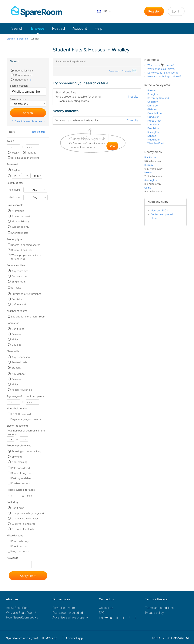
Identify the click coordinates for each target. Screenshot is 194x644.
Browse (38, 28)
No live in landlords (23, 529)
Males (15, 339)
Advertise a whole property (70, 617)
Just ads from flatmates (25, 518)
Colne (148, 188)
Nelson (148, 172)
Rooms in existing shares (26, 245)
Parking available (21, 478)
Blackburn (150, 157)
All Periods (18, 211)
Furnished (18, 299)
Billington (153, 94)
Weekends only (20, 227)
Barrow (151, 90)
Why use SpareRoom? (21, 613)
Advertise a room (64, 608)
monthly (31, 153)
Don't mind (18, 508)
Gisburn (152, 109)
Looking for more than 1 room (28, 317)
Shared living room (22, 473)
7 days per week (21, 216)
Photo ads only (20, 541)
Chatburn (153, 102)
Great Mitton (155, 113)
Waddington (154, 140)
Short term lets (20, 233)
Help (99, 28)
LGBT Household (21, 414)
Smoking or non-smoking (26, 451)
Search (17, 28)
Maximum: (14, 197)
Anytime (16, 170)
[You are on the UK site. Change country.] (104, 11)
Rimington (153, 132)
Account (80, 28)
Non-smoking (20, 462)
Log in (176, 11)
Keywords (12, 559)
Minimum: (14, 190)
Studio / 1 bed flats (22, 250)
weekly (16, 153)
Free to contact (20, 546)
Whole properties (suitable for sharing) (26, 257)
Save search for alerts (123, 71)
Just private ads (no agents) (28, 513)
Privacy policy (154, 613)
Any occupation (21, 357)
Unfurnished (19, 304)
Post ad (59, 28)
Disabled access (21, 483)
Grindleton (153, 117)
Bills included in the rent (25, 158)
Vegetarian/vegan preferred (27, 419)
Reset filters (39, 132)
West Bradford (156, 143)
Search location (19, 86)
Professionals (19, 362)
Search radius (18, 99)
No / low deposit (21, 551)
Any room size (20, 271)
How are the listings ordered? (164, 76)
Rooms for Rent (24, 71)
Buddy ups (24, 80)
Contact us (106, 608)
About (18, 608)
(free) (22, 638)
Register (154, 11)
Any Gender (19, 374)
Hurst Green (154, 121)
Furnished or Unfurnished (27, 294)
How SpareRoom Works (22, 617)
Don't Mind (18, 329)
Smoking (17, 457)
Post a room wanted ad (68, 613)
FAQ (102, 613)
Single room (19, 282)
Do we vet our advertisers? (163, 73)
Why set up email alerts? (161, 69)
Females (16, 334)
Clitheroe (152, 106)
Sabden (152, 136)
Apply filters (28, 576)
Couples (16, 345)
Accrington (151, 180)
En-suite (16, 288)
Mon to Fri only (21, 221)
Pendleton (153, 128)
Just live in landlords (24, 524)
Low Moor (153, 124)
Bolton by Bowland (158, 98)
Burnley (149, 165)
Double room (19, 276)
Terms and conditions (159, 608)
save (112, 146)
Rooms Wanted (23, 75)
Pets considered (21, 468)
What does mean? (161, 65)
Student (16, 368)
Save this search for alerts (28, 121)
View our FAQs (159, 210)
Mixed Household (22, 390)
